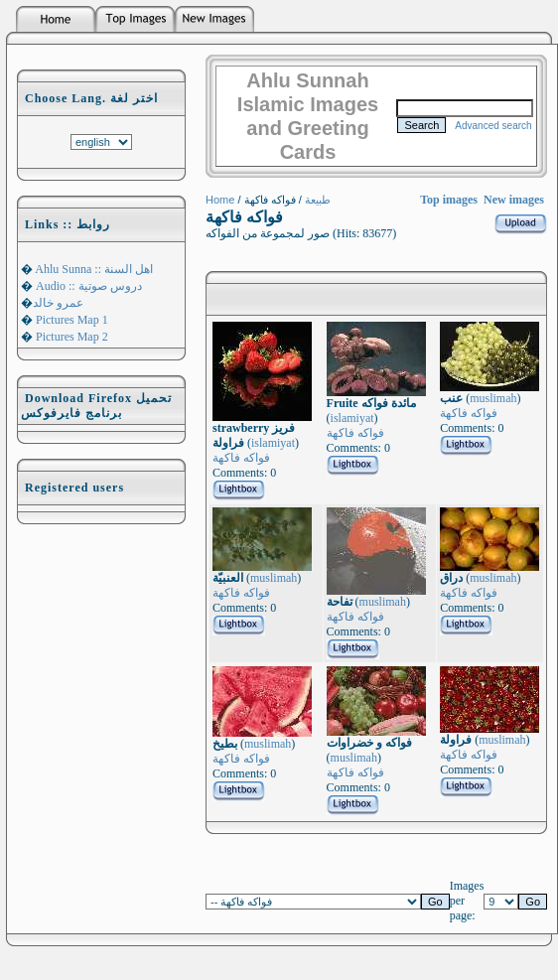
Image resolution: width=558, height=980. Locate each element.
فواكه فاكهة (241, 458)
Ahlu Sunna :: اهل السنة (93, 269)
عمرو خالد (58, 303)
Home (220, 200)
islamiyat (273, 443)
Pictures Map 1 (70, 320)
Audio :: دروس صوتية (87, 286)
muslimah (493, 398)
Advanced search (493, 126)
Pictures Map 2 (70, 337)
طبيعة (318, 200)
